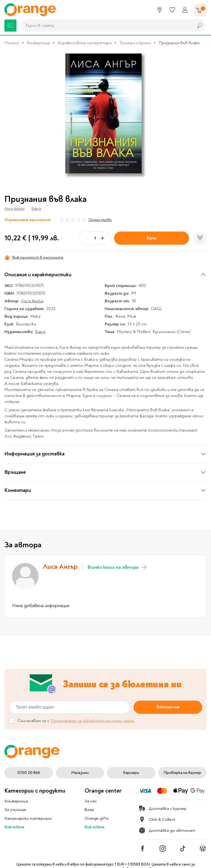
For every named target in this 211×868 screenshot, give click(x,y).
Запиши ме (168, 707)
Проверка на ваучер (182, 773)
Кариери (131, 773)
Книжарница (38, 43)
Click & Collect (157, 819)
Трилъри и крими (135, 43)
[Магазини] (160, 10)
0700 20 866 (29, 773)
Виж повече (14, 827)
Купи (152, 238)
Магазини (80, 773)
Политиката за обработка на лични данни (92, 721)
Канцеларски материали (28, 818)
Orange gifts (97, 818)
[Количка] (201, 10)
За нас (91, 801)
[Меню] (10, 26)
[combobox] (106, 26)
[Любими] (172, 10)
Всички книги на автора (117, 567)
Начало (12, 43)
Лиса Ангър (15, 209)
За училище (15, 810)
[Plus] (102, 238)
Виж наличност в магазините (34, 258)
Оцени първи (100, 220)
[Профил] (185, 10)
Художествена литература (84, 43)
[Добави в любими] (200, 238)
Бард (36, 209)
